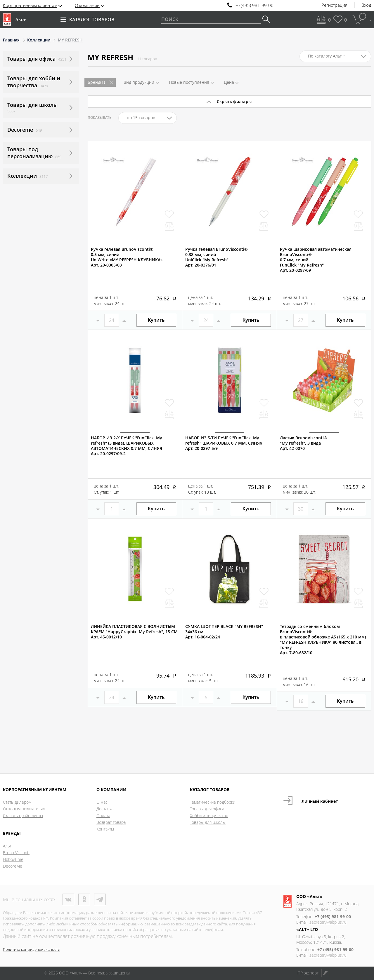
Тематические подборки (213, 802)
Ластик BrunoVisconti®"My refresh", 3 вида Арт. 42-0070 (304, 443)
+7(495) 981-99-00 (254, 5)
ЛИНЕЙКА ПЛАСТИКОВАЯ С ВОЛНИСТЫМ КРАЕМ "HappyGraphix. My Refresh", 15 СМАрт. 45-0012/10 (134, 632)
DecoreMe (13, 866)
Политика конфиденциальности (32, 949)
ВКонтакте (68, 899)
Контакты (105, 829)
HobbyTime (13, 859)
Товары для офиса (207, 809)
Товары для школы (208, 822)
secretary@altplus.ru (328, 922)
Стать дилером (17, 802)
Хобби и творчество (209, 815)
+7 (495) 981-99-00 (333, 917)
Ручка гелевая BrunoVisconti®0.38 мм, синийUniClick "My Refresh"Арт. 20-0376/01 (217, 257)
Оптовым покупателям (24, 809)
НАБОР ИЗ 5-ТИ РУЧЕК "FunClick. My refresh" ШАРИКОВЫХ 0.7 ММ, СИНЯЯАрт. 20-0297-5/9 (224, 443)
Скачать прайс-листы (23, 815)
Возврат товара (111, 822)
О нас (102, 802)
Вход (366, 5)
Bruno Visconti (16, 853)
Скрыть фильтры (234, 101)
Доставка (105, 809)
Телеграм (100, 899)
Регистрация (334, 5)
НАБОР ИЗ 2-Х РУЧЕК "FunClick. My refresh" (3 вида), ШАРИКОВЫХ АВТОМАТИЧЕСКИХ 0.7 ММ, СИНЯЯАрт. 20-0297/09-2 (127, 446)
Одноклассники (84, 899)
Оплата (103, 815)
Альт (7, 846)
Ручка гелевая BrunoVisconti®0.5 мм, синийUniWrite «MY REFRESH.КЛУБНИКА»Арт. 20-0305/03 (127, 257)
